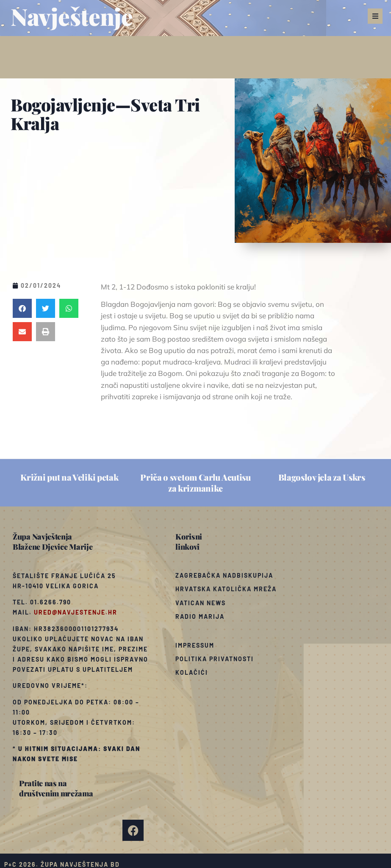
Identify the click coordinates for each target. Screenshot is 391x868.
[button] (375, 16)
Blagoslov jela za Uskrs (322, 477)
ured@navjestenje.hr (76, 612)
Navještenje (72, 16)
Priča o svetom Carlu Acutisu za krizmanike (195, 483)
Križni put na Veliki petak (69, 477)
